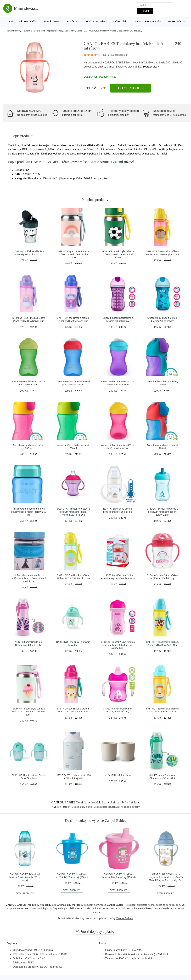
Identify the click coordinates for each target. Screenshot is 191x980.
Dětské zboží (27, 22)
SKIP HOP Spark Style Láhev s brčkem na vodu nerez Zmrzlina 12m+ (29, 712)
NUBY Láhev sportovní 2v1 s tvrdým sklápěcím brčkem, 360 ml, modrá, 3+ (29, 578)
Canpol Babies (115, 67)
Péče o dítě (120, 22)
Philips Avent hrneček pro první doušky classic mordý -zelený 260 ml (29, 512)
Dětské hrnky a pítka (73, 31)
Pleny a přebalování (147, 22)
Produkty (17, 31)
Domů (10, 22)
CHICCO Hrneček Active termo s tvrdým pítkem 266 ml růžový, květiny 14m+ (118, 645)
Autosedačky (175, 22)
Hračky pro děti (95, 22)
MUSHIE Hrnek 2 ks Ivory (118, 775)
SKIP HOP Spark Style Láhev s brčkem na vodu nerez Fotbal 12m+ (118, 254)
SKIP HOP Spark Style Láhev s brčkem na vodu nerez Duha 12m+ (73, 254)
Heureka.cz (27, 31)
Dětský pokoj (51, 22)
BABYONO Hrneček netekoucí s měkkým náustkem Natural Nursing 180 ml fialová (73, 512)
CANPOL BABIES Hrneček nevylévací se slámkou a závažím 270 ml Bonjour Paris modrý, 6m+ (166, 877)
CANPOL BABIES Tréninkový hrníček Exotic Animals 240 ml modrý (25, 877)
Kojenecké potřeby (55, 31)
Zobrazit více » (151, 67)
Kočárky (72, 22)
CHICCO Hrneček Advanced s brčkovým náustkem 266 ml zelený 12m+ (162, 512)
